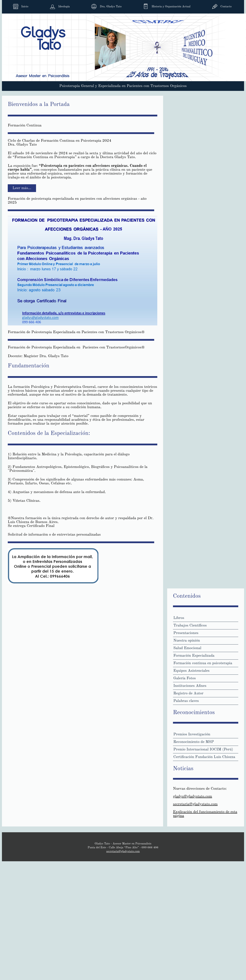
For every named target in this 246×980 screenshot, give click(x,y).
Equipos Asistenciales (191, 671)
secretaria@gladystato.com (195, 804)
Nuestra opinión (187, 641)
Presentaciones (186, 633)
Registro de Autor (188, 693)
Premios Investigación (192, 734)
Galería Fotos (185, 678)
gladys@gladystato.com (193, 796)
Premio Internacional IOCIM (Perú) (203, 750)
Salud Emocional (187, 648)
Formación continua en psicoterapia (203, 663)
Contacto (226, 7)
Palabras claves (186, 701)
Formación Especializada (194, 656)
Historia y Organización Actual (171, 7)
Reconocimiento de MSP (194, 742)
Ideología (64, 7)
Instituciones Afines (190, 686)
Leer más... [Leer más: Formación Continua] (22, 188)
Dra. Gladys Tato (111, 7)
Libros (179, 618)
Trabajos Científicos (190, 626)
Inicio (25, 7)
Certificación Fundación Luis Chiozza (204, 757)
